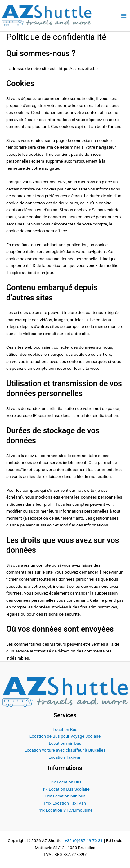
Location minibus (65, 743)
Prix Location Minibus (65, 796)
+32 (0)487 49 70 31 (84, 840)
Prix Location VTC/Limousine (65, 810)
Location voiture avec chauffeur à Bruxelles (65, 750)
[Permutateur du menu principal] (124, 16)
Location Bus (65, 729)
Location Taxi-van (65, 757)
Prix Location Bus (65, 782)
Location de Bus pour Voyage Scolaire (65, 736)
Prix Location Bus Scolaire (65, 789)
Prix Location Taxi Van (65, 803)
